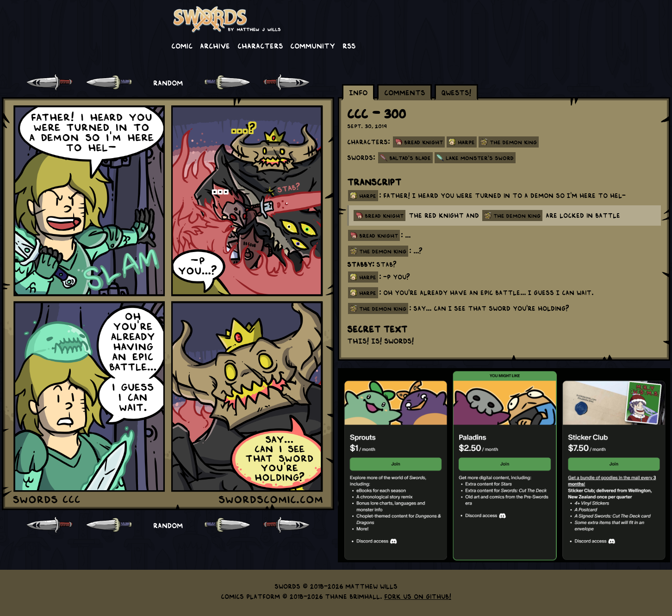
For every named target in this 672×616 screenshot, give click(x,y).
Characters (260, 45)
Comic (182, 45)
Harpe (466, 142)
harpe (368, 196)
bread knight (384, 216)
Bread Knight (423, 142)
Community (313, 45)
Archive (215, 45)
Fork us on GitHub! (418, 596)
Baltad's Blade (410, 158)
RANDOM (168, 82)
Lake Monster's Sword (480, 158)
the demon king (517, 216)
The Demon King (513, 142)
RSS (349, 45)
